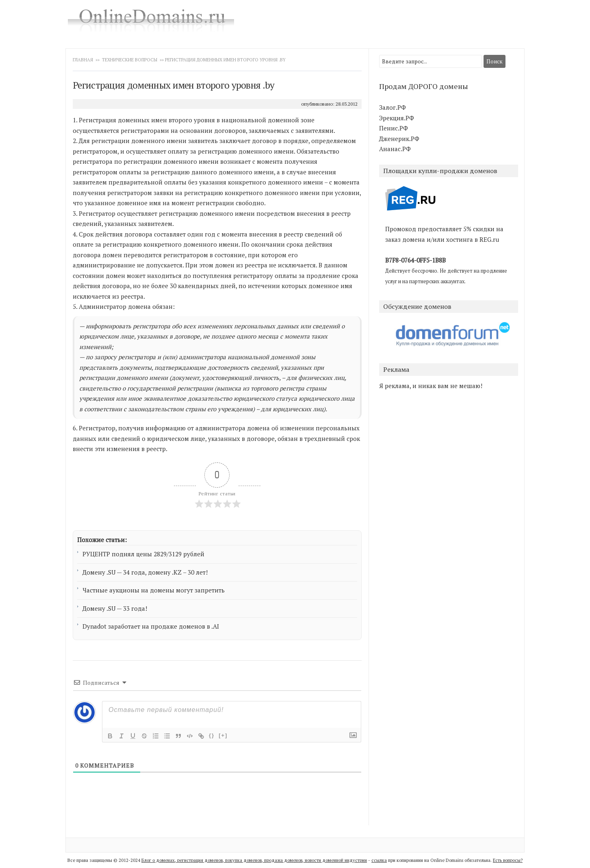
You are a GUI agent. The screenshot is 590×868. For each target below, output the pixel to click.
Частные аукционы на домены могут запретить (154, 590)
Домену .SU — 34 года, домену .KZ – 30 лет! (145, 572)
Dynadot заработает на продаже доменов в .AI (151, 626)
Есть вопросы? (508, 860)
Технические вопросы (130, 60)
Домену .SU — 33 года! (115, 608)
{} (212, 735)
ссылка (379, 860)
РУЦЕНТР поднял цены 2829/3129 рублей (143, 554)
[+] (223, 735)
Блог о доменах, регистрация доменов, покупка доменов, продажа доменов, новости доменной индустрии (254, 860)
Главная (84, 60)
